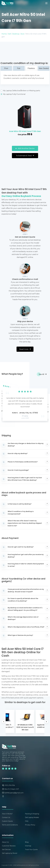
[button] (6, 401)
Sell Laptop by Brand (10, 853)
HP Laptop (25, 416)
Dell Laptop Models (32, 817)
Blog (27, 842)
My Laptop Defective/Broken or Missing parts (25, 91)
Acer (22, 34)
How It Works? (7, 814)
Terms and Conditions (10, 825)
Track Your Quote (31, 849)
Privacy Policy (30, 825)
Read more (25, 349)
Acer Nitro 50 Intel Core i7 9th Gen (25, 131)
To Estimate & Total (25, 156)
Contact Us (6, 817)
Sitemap (28, 846)
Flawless (31, 68)
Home (4, 34)
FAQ (27, 821)
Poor (6, 68)
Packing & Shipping (32, 814)
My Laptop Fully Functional (25, 94)
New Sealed (44, 68)
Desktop (16, 34)
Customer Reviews (9, 846)
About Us (5, 842)
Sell (9, 34)
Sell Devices (6, 849)
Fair (19, 68)
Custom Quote (7, 821)
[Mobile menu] (47, 3)
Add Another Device (25, 148)
